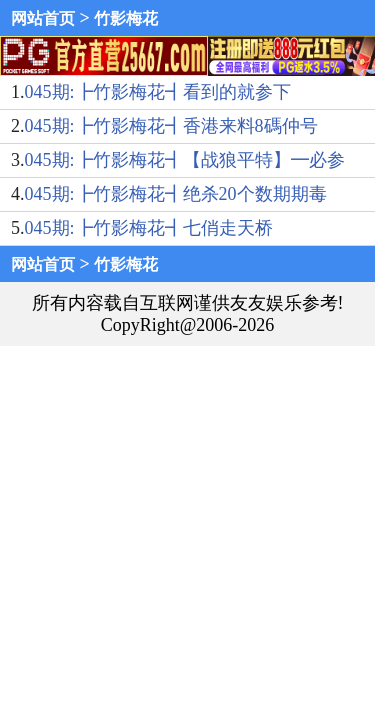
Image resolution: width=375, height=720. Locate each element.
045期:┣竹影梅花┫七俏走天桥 (149, 228)
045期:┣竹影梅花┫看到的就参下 (158, 92)
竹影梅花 (126, 18)
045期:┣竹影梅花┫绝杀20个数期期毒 (176, 194)
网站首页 (43, 18)
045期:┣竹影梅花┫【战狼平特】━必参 (185, 160)
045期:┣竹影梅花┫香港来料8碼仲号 (171, 126)
